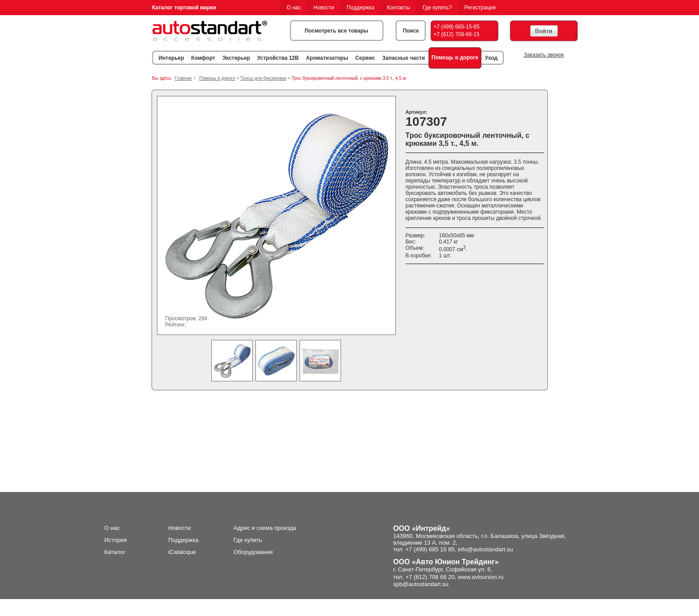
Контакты (399, 8)
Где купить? (437, 8)
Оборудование (253, 552)
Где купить (248, 540)
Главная (183, 78)
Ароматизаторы (327, 58)
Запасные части (403, 58)
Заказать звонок (544, 55)
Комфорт (203, 58)
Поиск (411, 31)
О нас (294, 8)
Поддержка (360, 8)
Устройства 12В (278, 58)
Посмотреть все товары (336, 31)
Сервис (365, 58)
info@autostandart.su (485, 549)
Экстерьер (236, 58)
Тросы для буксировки (263, 78)
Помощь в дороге (455, 58)
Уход (491, 58)
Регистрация (480, 8)
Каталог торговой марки (184, 8)
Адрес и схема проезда (265, 528)
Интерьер (171, 58)
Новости (324, 8)
